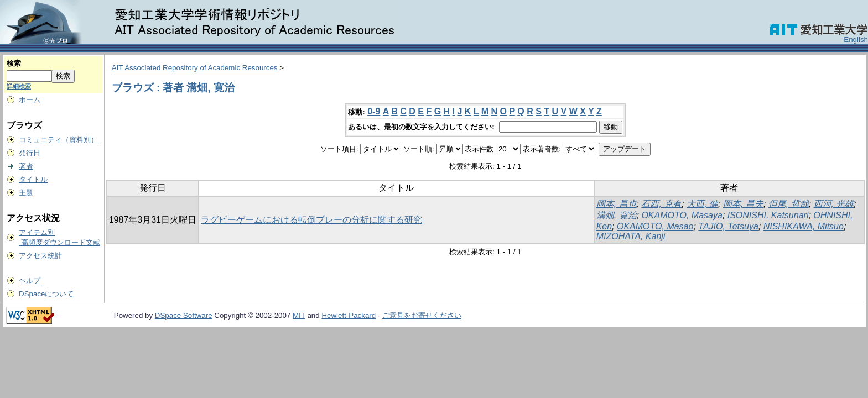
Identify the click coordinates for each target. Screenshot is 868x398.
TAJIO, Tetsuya (728, 226)
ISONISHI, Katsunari (768, 215)
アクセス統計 (40, 256)
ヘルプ (30, 281)
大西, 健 (702, 204)
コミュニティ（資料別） (58, 140)
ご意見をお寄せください (422, 315)
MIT (299, 315)
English (856, 40)
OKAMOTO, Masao (655, 226)
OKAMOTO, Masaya (682, 215)
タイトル (33, 179)
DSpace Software (184, 315)
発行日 (30, 153)
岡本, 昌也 (617, 204)
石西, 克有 (661, 204)
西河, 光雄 (834, 204)
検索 (14, 63)
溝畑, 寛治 (617, 215)
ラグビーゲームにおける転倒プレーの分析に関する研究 (311, 220)
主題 (26, 193)
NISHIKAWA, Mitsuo (804, 226)
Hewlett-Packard (349, 315)
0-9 (374, 111)
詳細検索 (19, 86)
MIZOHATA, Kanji (631, 236)
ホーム (30, 100)
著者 (26, 166)
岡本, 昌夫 (743, 204)
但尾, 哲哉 (789, 204)
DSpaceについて (46, 294)
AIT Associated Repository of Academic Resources (195, 68)
